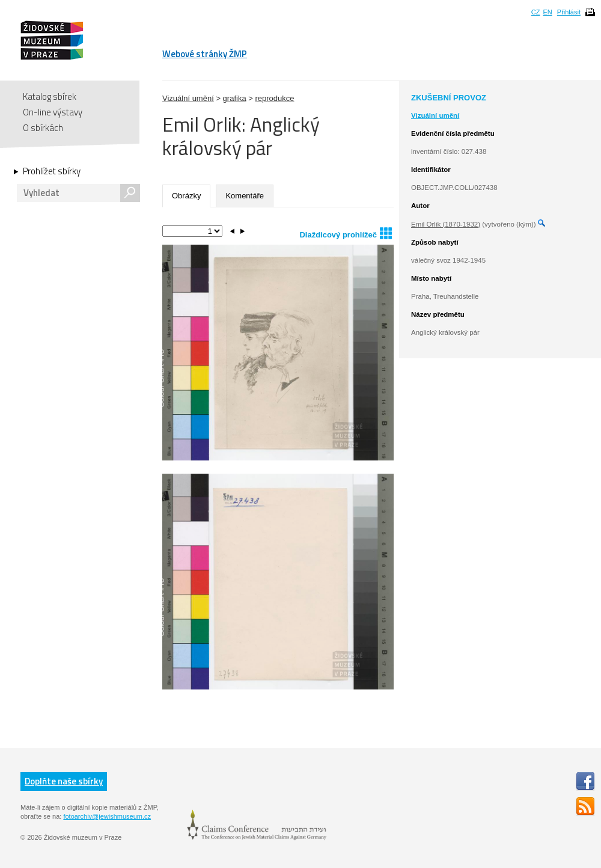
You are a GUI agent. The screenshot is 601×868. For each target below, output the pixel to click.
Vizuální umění (188, 98)
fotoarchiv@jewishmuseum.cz (107, 816)
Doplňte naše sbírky (64, 781)
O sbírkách (43, 128)
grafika (235, 98)
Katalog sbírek (50, 96)
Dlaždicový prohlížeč (346, 233)
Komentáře (245, 196)
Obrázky (186, 196)
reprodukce (274, 98)
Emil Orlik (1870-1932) (446, 224)
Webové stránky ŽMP (205, 54)
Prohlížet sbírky (52, 171)
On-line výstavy (53, 112)
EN (547, 12)
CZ (536, 12)
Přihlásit (569, 12)
